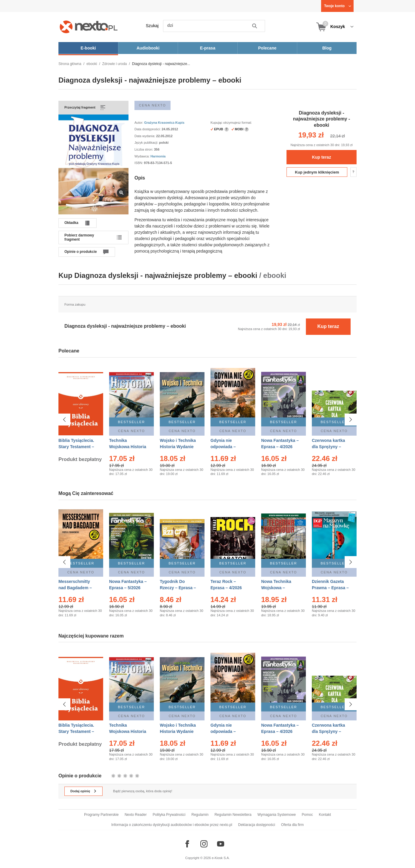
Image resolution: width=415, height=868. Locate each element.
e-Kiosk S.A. (221, 858)
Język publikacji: (147, 143)
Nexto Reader (136, 815)
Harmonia (158, 156)
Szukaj (152, 26)
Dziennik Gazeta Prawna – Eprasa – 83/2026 (330, 588)
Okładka (71, 223)
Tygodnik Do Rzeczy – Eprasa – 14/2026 (178, 588)
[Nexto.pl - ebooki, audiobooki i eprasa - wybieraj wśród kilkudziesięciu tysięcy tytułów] (89, 27)
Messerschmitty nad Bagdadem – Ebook (75, 588)
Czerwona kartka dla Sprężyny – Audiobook (328, 447)
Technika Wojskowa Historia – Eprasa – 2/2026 (128, 447)
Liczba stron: (144, 149)
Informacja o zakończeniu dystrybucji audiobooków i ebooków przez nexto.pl (172, 825)
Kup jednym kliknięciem (317, 172)
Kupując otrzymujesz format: (231, 123)
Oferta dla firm (292, 825)
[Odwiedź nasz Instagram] (204, 844)
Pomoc (307, 815)
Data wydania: (145, 136)
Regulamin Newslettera (233, 815)
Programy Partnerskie (101, 815)
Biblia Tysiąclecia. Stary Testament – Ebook (76, 447)
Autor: (139, 123)
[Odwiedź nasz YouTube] (221, 844)
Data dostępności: (148, 129)
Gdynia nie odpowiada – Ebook (223, 447)
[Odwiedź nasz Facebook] (187, 844)
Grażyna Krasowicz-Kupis (164, 123)
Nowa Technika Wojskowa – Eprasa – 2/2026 (277, 588)
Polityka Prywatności (169, 815)
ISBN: (139, 163)
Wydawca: (143, 156)
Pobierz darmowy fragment (79, 237)
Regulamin (200, 815)
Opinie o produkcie (81, 252)
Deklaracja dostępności (257, 825)
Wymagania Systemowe (277, 815)
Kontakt (325, 815)
